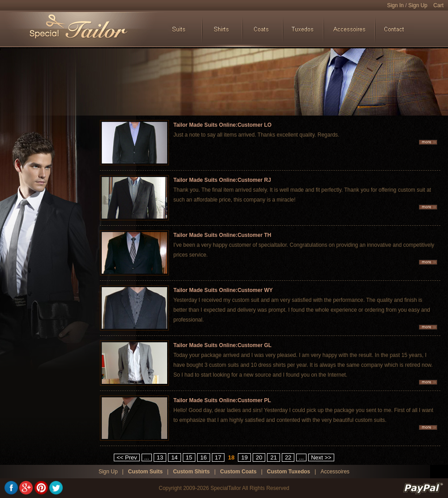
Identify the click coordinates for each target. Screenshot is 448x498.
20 (259, 457)
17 (218, 457)
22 (288, 457)
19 (244, 457)
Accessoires (335, 472)
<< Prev (127, 457)
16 (203, 457)
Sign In (395, 5)
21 (273, 457)
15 (189, 457)
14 (174, 457)
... (147, 457)
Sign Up (418, 5)
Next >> (321, 457)
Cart (438, 5)
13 (160, 457)
